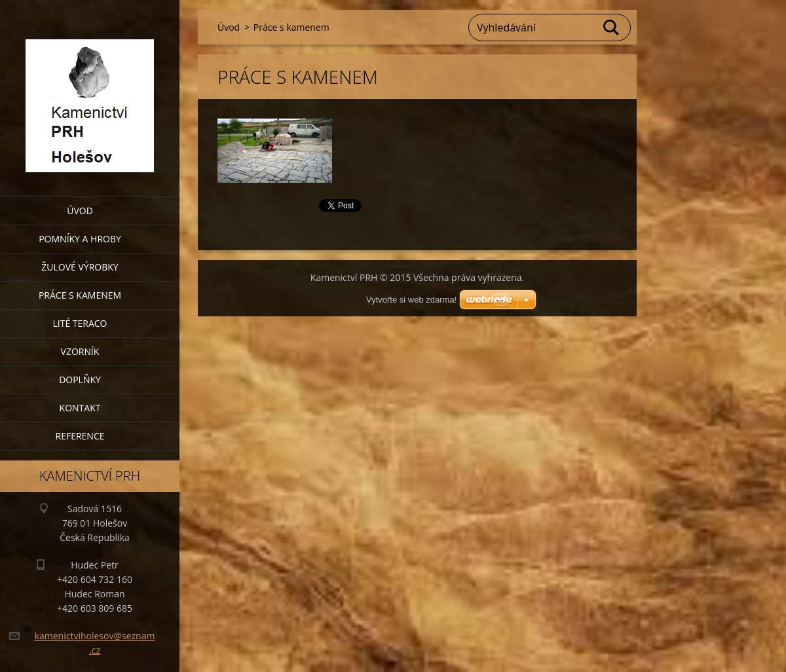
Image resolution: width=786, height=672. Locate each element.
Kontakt (80, 408)
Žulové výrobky (80, 267)
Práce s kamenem (80, 295)
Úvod (80, 211)
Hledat (612, 28)
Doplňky (80, 380)
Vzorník (80, 351)
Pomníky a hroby (80, 239)
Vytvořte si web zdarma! (411, 300)
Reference (80, 436)
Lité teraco (80, 323)
